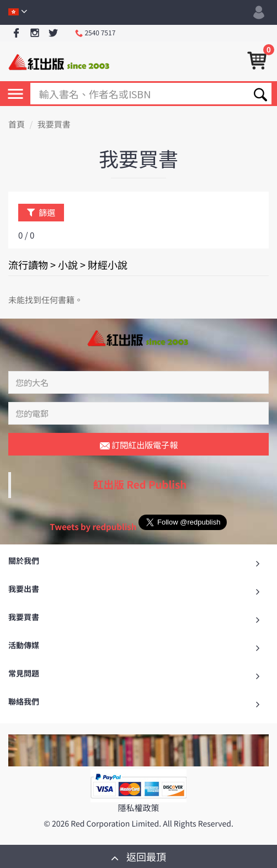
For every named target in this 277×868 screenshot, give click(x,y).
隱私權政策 (138, 808)
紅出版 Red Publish (140, 485)
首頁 (17, 125)
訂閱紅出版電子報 (139, 446)
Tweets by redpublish (93, 527)
